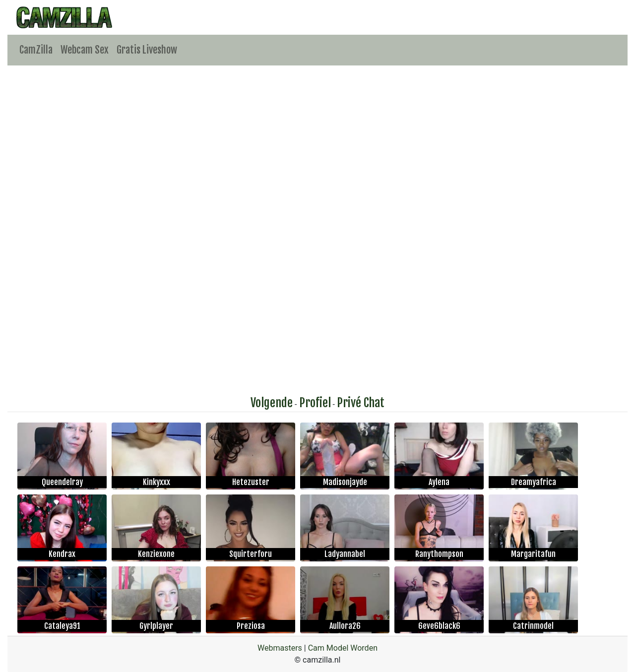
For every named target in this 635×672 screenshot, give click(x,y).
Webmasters (280, 648)
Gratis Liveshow (147, 50)
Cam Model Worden (343, 648)
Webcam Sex (85, 50)
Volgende (272, 403)
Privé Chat (361, 403)
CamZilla (36, 50)
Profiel (315, 403)
